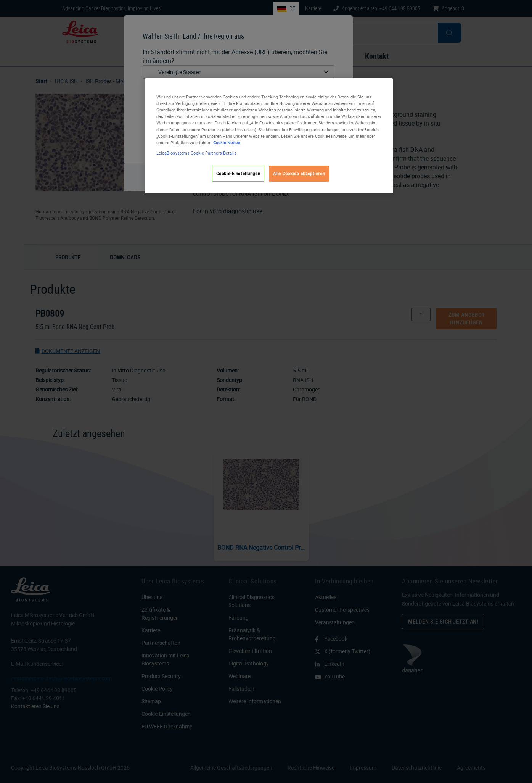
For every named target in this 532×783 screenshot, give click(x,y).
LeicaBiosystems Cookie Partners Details (197, 153)
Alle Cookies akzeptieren (299, 173)
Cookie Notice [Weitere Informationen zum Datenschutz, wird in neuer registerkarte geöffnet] (227, 143)
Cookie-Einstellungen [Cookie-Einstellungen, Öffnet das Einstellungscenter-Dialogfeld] (238, 173)
